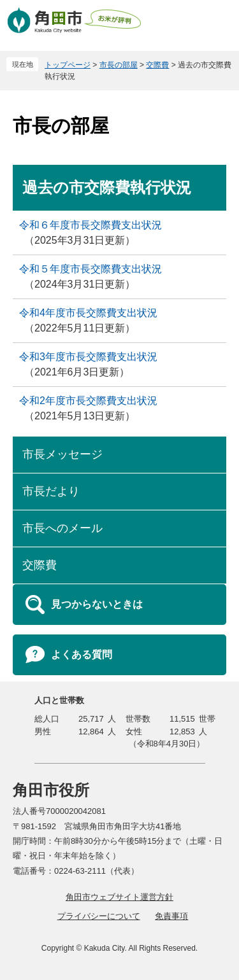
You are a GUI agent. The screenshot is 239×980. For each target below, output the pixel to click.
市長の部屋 (119, 65)
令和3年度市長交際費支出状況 (88, 357)
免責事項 (171, 916)
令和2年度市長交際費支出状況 (88, 401)
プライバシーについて (99, 916)
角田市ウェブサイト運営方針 (119, 897)
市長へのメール (62, 528)
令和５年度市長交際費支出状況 (91, 269)
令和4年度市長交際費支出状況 (88, 313)
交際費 (157, 65)
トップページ (68, 65)
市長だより (51, 491)
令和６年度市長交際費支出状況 (91, 225)
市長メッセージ (62, 454)
